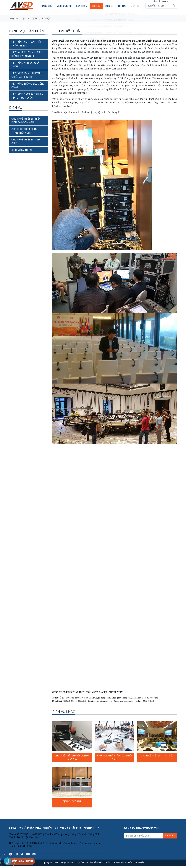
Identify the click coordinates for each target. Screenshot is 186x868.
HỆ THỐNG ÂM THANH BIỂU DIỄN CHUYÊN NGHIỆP (27, 54)
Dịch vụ (96, 6)
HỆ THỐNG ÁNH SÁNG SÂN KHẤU (26, 65)
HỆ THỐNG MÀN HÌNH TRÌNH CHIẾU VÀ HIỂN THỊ (27, 75)
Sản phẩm (82, 6)
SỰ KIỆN (109, 6)
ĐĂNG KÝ (170, 836)
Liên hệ (135, 6)
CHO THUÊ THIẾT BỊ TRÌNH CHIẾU (157, 756)
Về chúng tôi (64, 6)
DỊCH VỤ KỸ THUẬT (41, 18)
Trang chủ (46, 6)
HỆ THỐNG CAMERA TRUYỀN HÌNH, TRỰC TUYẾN (27, 96)
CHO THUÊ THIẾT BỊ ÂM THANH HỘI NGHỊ (24, 131)
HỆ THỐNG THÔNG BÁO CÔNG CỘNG (28, 86)
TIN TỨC (122, 6)
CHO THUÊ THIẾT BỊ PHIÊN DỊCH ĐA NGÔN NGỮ (26, 121)
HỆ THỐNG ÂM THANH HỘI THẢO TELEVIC (26, 44)
